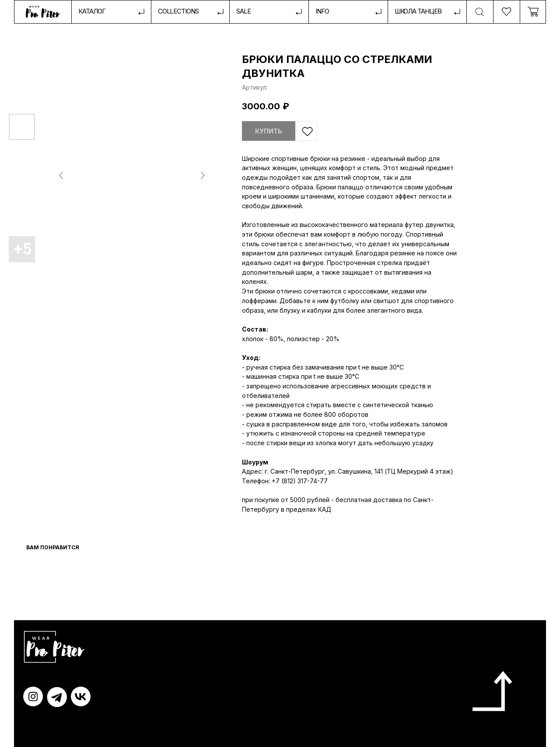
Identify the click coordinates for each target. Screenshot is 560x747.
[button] (348, 12)
